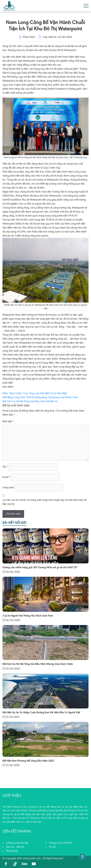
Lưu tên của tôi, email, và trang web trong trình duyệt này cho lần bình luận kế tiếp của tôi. (45, 502)
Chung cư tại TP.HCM (61, 843)
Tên (5, 467)
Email (6, 477)
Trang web (8, 488)
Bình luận (8, 422)
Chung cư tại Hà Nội (17, 843)
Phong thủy (12, 851)
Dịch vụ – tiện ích (15, 847)
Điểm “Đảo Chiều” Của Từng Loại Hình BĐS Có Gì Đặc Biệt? (35, 394)
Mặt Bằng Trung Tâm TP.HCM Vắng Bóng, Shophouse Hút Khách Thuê (40, 398)
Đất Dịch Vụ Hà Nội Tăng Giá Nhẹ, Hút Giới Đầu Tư (30, 402)
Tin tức (52, 847)
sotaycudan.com (32, 859)
